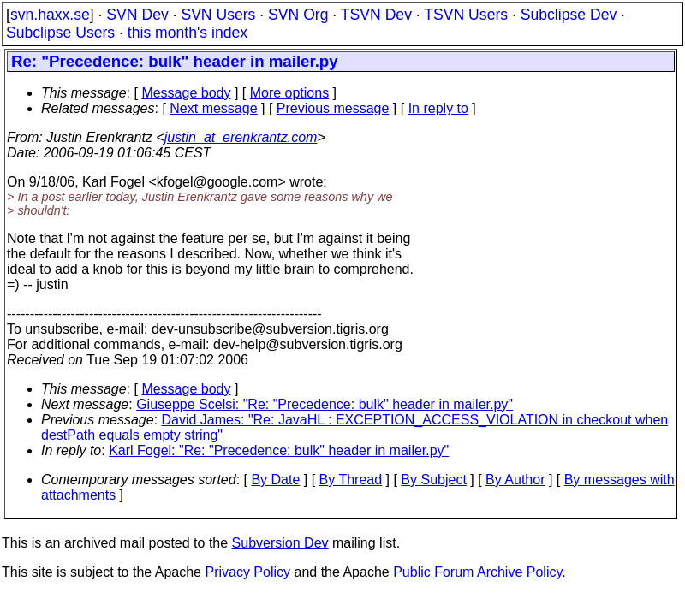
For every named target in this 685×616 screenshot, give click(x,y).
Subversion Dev (280, 543)
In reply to (438, 108)
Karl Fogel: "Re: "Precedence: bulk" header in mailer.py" (279, 450)
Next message (213, 108)
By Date (275, 480)
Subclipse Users (60, 33)
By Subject (433, 480)
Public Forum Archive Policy (477, 572)
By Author (515, 480)
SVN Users (218, 15)
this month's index (188, 33)
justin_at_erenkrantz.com (241, 137)
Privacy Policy (247, 572)
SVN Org (298, 15)
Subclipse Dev (569, 15)
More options (290, 93)
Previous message (333, 108)
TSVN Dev (376, 15)
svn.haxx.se (50, 15)
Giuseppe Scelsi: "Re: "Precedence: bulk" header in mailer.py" (325, 404)
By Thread (351, 480)
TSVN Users (466, 15)
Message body (186, 93)
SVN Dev (137, 15)
